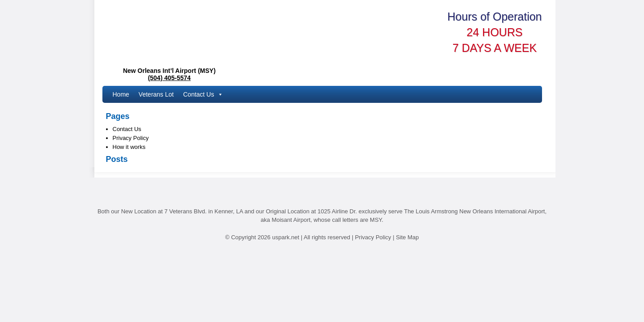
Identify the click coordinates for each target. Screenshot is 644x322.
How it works (129, 147)
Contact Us (203, 94)
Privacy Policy (131, 138)
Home (121, 94)
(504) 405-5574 (169, 78)
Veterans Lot (156, 94)
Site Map (407, 237)
